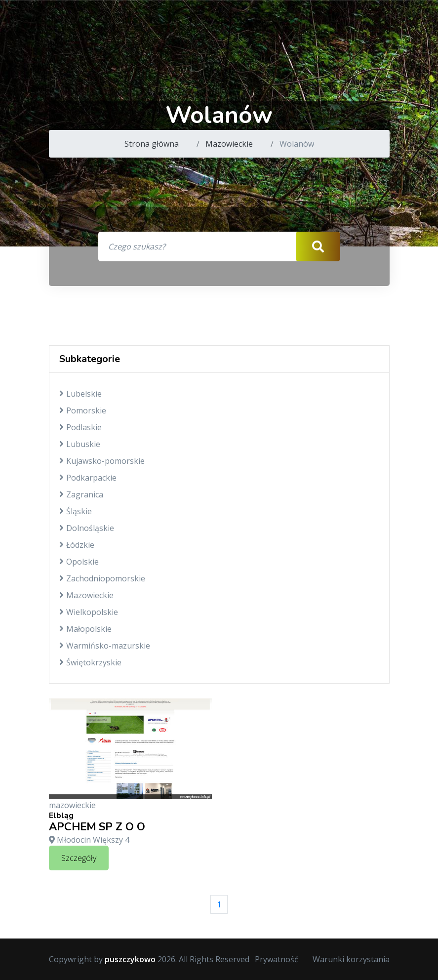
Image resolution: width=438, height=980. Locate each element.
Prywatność (277, 959)
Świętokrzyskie (90, 662)
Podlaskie (80, 427)
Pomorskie (83, 410)
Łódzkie (77, 545)
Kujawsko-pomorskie (102, 461)
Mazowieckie (229, 144)
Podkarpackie (88, 478)
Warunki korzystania (351, 959)
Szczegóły (79, 858)
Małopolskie (85, 629)
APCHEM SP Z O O (97, 827)
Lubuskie (80, 444)
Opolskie (79, 562)
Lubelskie (80, 394)
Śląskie (76, 511)
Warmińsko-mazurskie (105, 646)
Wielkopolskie (89, 612)
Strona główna (152, 144)
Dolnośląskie (87, 528)
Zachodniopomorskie (102, 578)
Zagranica (81, 494)
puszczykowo (130, 959)
